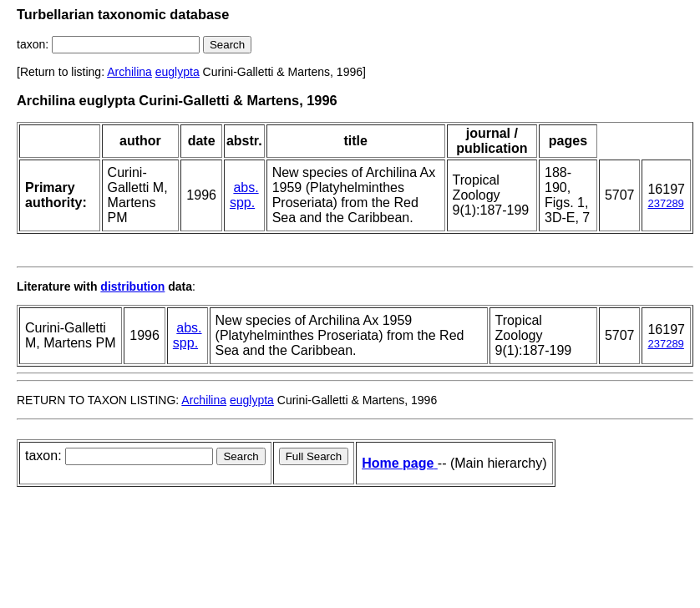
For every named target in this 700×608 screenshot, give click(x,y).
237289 (665, 203)
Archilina (129, 72)
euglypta (178, 72)
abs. (246, 187)
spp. (242, 203)
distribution (132, 286)
